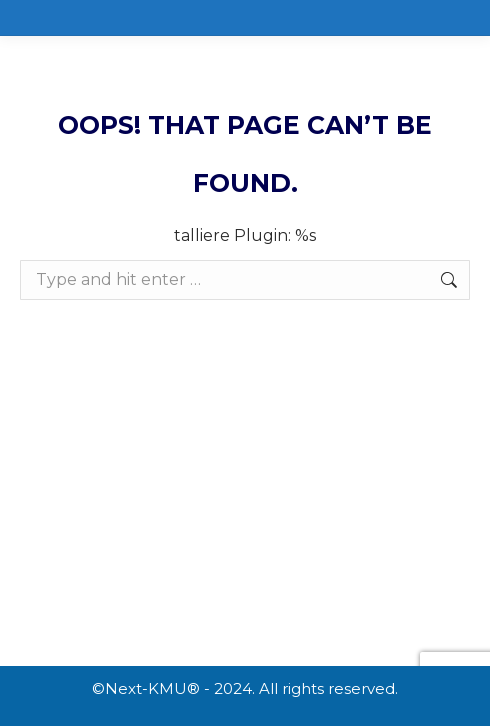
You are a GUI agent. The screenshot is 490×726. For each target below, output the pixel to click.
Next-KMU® (152, 688)
